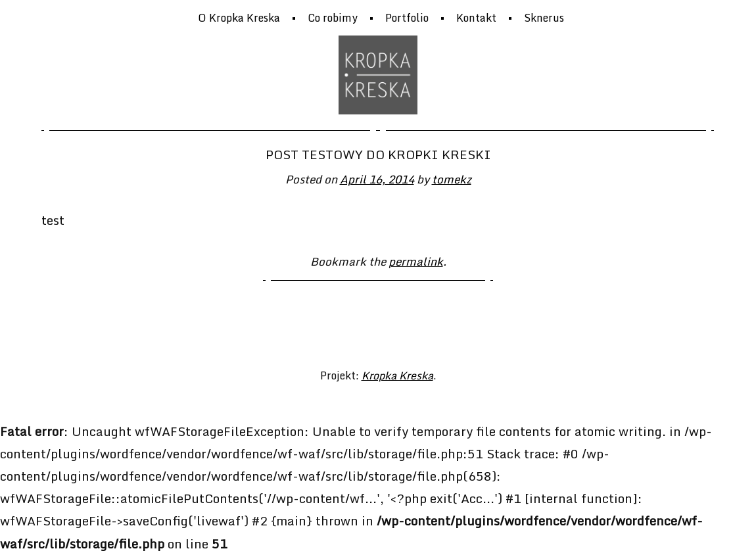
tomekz (452, 179)
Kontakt (476, 18)
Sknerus (544, 18)
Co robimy (333, 18)
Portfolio (407, 18)
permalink (416, 261)
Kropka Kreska (397, 375)
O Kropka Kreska (239, 18)
